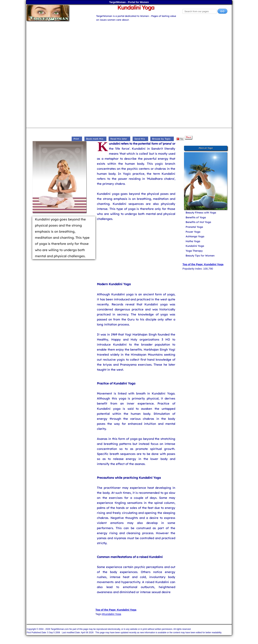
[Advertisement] (129, 47)
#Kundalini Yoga (111, 614)
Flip (180, 139)
